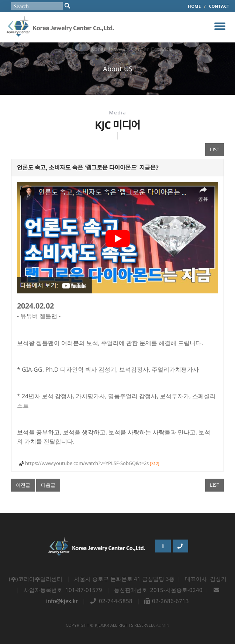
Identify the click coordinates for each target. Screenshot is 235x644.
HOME (194, 6)
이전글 (23, 485)
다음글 (48, 485)
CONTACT (219, 6)
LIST (215, 149)
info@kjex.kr (62, 601)
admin (163, 625)
